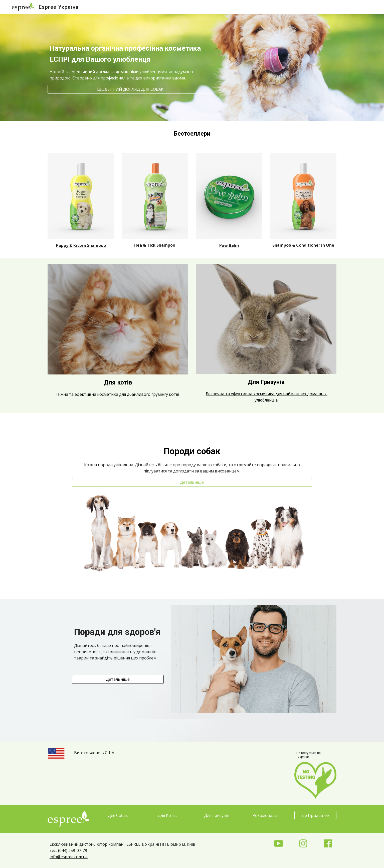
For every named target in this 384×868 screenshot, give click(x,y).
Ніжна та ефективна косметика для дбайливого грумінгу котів (118, 394)
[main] (130, 56)
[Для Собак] (118, 815)
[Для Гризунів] (217, 815)
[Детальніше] (192, 482)
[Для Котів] (167, 815)
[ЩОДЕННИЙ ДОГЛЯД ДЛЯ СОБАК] (130, 89)
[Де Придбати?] (315, 815)
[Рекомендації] (266, 815)
